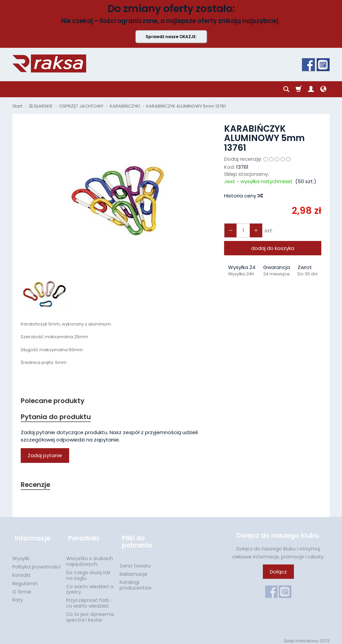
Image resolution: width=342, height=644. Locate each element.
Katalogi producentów (135, 581)
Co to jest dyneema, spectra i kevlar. (90, 613)
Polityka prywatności (36, 563)
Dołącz (278, 573)
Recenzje (36, 486)
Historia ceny (243, 196)
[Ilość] (242, 230)
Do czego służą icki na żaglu (88, 572)
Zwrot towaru (135, 562)
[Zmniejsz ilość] (254, 230)
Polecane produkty (54, 401)
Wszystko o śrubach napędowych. (90, 558)
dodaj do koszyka (273, 248)
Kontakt (22, 571)
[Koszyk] (299, 89)
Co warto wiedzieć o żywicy (90, 586)
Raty (18, 596)
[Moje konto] (311, 89)
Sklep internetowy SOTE (307, 637)
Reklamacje (133, 570)
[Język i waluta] (323, 89)
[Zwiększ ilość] (230, 230)
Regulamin (25, 580)
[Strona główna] (49, 63)
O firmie (22, 588)
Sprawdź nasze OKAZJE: (171, 37)
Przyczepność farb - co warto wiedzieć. (90, 599)
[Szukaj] (286, 89)
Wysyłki (21, 555)
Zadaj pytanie (45, 457)
